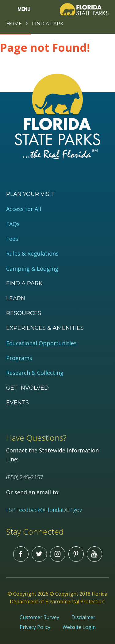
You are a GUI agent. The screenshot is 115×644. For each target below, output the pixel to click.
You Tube (94, 554)
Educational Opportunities (41, 343)
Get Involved (27, 388)
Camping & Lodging (32, 269)
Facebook (21, 554)
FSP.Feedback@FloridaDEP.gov (44, 510)
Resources (24, 313)
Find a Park (48, 24)
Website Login (79, 627)
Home (14, 24)
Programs (19, 358)
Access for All (24, 209)
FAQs (13, 224)
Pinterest (76, 554)
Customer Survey (39, 617)
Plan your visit (30, 194)
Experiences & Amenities (45, 328)
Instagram (58, 554)
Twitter (39, 554)
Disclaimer (83, 617)
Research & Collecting (35, 373)
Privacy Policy (35, 627)
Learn (16, 298)
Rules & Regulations (32, 254)
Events (17, 403)
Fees (12, 239)
